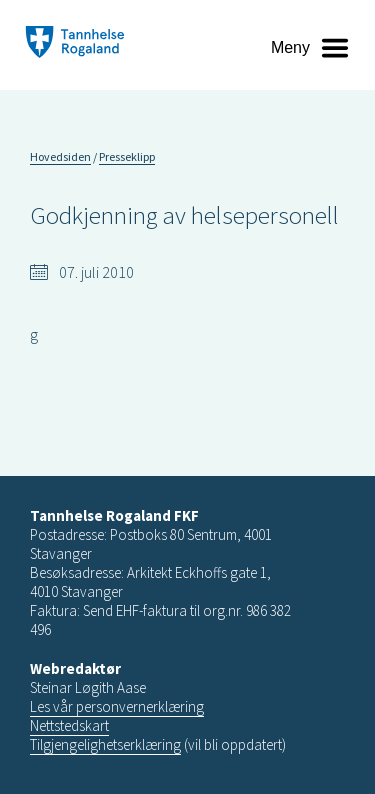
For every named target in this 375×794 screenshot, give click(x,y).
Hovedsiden (60, 156)
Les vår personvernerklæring (117, 706)
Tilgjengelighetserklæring (105, 744)
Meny (290, 47)
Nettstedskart (69, 725)
